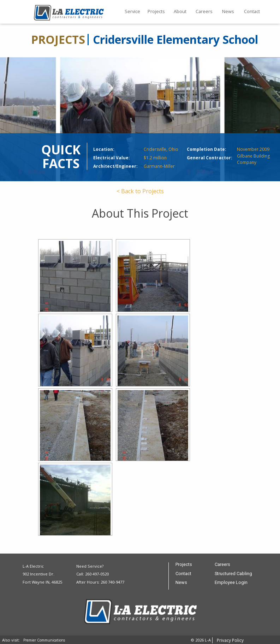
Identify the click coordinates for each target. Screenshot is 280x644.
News (228, 11)
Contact (252, 11)
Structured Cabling (233, 574)
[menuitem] (132, 12)
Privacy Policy (230, 640)
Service (132, 11)
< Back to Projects (140, 191)
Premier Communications (44, 640)
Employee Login (231, 583)
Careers (204, 11)
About (180, 11)
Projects (156, 11)
